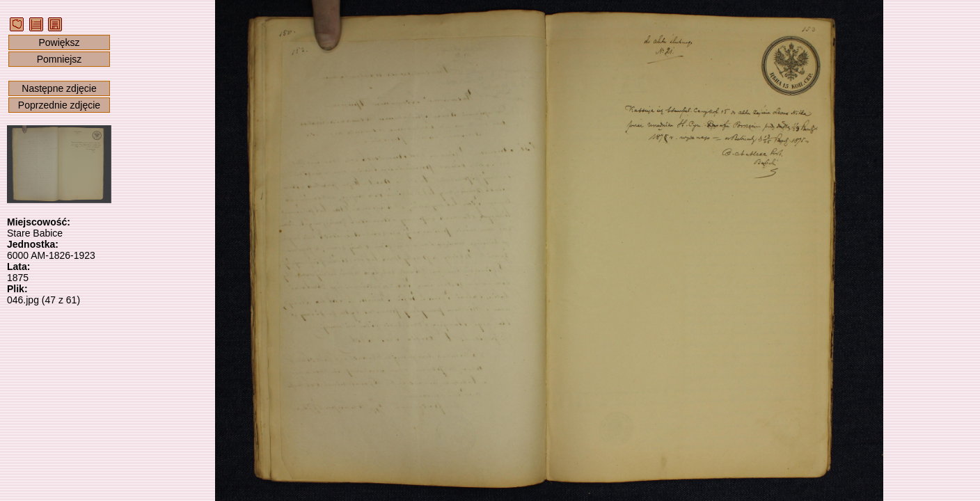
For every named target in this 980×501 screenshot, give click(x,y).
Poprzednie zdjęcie (59, 105)
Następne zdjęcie (59, 88)
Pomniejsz (60, 59)
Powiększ (59, 42)
